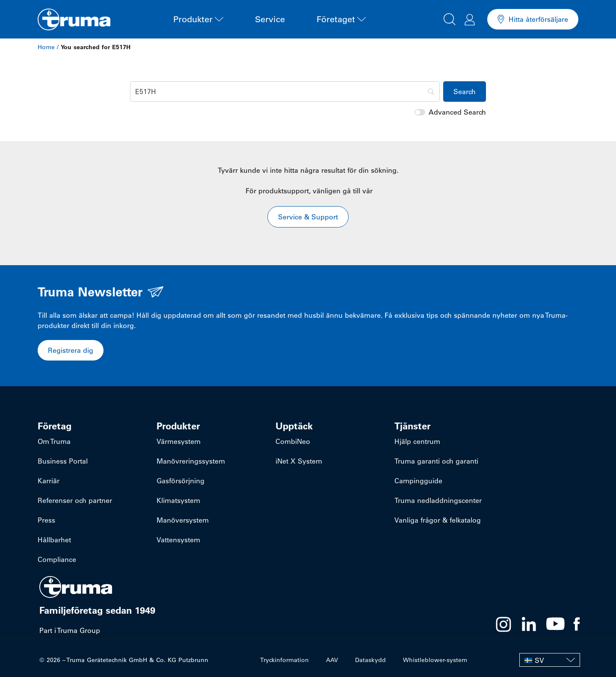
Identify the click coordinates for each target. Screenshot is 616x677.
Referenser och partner (75, 500)
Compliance (57, 559)
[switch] (420, 112)
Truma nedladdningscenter (438, 500)
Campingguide (418, 481)
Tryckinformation (284, 660)
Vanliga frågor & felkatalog (438, 520)
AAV (332, 660)
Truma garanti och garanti (436, 461)
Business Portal (63, 461)
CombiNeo (293, 441)
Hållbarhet (54, 540)
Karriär (49, 481)
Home (46, 47)
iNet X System (299, 461)
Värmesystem (179, 441)
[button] (450, 18)
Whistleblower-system (435, 660)
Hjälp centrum (417, 441)
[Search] (285, 92)
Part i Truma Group (70, 630)
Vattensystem (178, 540)
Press (46, 520)
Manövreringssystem (191, 461)
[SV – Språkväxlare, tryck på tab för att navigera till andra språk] (550, 660)
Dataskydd (370, 660)
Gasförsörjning (181, 481)
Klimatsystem (178, 500)
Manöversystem (183, 520)
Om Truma (54, 441)
